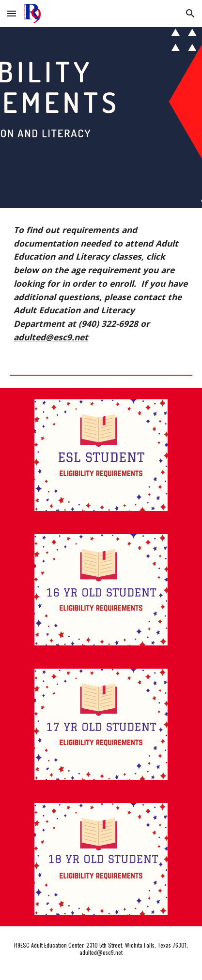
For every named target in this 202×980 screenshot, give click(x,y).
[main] (101, 284)
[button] (12, 13)
